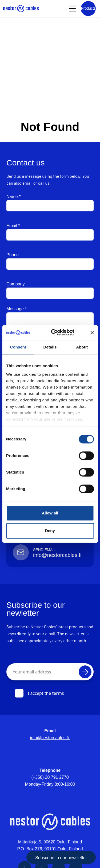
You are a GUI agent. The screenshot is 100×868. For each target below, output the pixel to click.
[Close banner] (92, 332)
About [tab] (82, 347)
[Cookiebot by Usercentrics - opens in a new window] (60, 332)
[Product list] (88, 9)
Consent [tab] (18, 347)
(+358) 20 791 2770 (50, 777)
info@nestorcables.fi (50, 738)
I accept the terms (39, 693)
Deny (50, 531)
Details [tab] (50, 347)
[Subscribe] (85, 672)
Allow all (50, 513)
